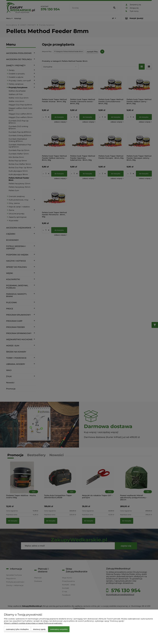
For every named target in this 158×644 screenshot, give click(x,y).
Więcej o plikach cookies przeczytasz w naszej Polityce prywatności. (33, 623)
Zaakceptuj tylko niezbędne (17, 629)
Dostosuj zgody (39, 629)
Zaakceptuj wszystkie (59, 629)
